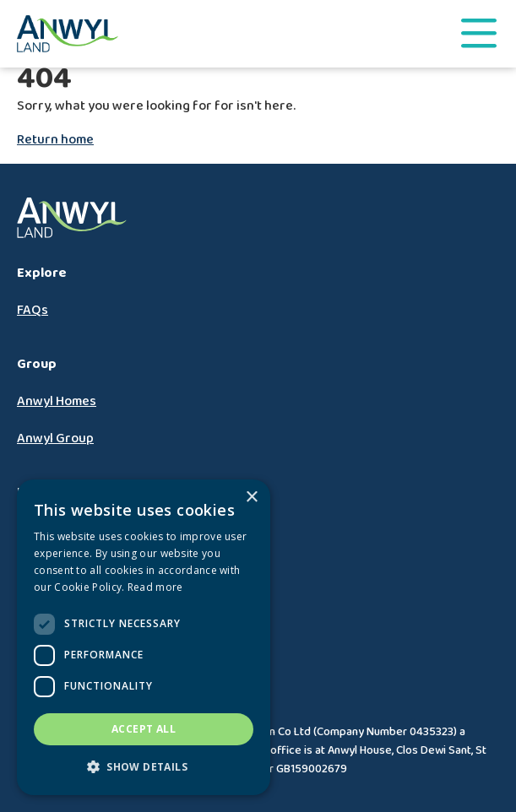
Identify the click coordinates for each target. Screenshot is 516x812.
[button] (144, 767)
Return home (55, 140)
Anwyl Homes (57, 401)
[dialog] (144, 637)
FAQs (33, 310)
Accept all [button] (144, 729)
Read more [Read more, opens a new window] (155, 587)
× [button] (251, 498)
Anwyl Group (55, 438)
